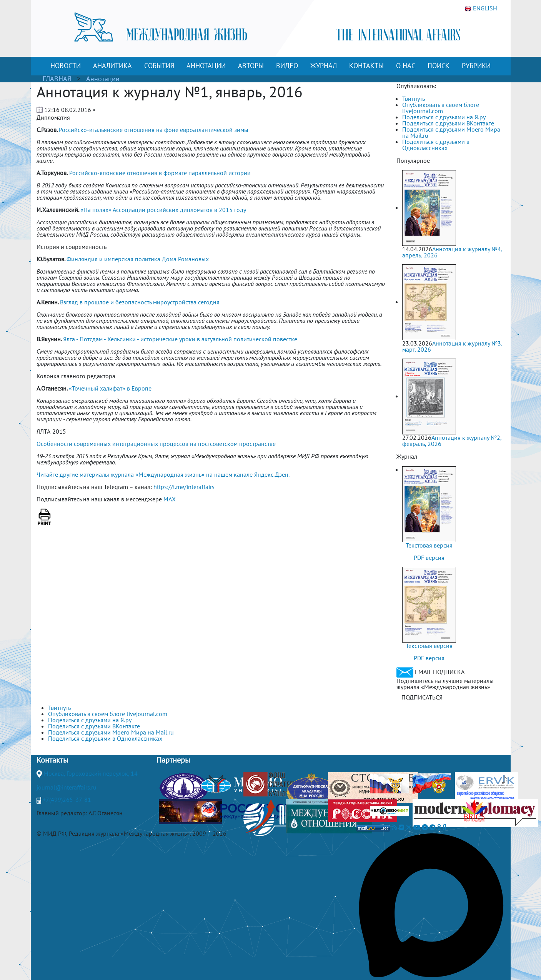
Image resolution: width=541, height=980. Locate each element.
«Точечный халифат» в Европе (110, 388)
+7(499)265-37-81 (67, 800)
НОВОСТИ (66, 66)
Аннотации (103, 79)
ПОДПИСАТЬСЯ (422, 697)
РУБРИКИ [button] (476, 66)
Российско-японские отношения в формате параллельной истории (160, 173)
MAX (170, 499)
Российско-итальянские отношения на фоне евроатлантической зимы (154, 130)
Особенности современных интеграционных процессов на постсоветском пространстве (156, 444)
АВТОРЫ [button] (251, 66)
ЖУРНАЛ (324, 66)
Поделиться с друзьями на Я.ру (444, 117)
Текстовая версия (429, 545)
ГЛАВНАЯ (57, 79)
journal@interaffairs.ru (67, 787)
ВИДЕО (287, 66)
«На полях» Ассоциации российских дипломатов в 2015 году (163, 210)
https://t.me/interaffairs (184, 487)
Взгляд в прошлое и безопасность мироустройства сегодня (140, 302)
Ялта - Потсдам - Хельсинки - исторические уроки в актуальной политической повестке (180, 339)
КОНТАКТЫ (366, 66)
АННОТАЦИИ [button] (206, 66)
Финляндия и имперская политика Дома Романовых (138, 259)
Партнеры (173, 760)
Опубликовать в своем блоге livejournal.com (441, 108)
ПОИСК (439, 66)
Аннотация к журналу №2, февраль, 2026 (452, 441)
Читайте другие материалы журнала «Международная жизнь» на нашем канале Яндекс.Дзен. (163, 474)
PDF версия (429, 558)
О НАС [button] (406, 66)
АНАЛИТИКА (112, 66)
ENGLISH (481, 8)
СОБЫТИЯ (159, 66)
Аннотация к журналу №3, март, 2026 (452, 346)
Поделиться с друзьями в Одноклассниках (436, 145)
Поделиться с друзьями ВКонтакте (448, 123)
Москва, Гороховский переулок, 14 (91, 773)
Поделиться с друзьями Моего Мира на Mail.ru (451, 132)
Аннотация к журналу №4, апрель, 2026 (452, 252)
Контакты (52, 760)
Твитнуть (414, 99)
